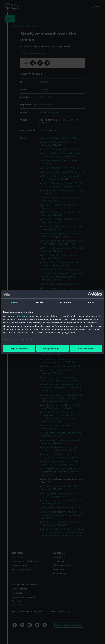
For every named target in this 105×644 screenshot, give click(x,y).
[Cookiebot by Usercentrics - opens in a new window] (90, 294)
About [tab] (91, 302)
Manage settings (53, 348)
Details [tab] (40, 302)
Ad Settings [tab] (65, 302)
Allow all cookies (86, 348)
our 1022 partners (20, 316)
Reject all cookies (19, 348)
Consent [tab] (14, 302)
